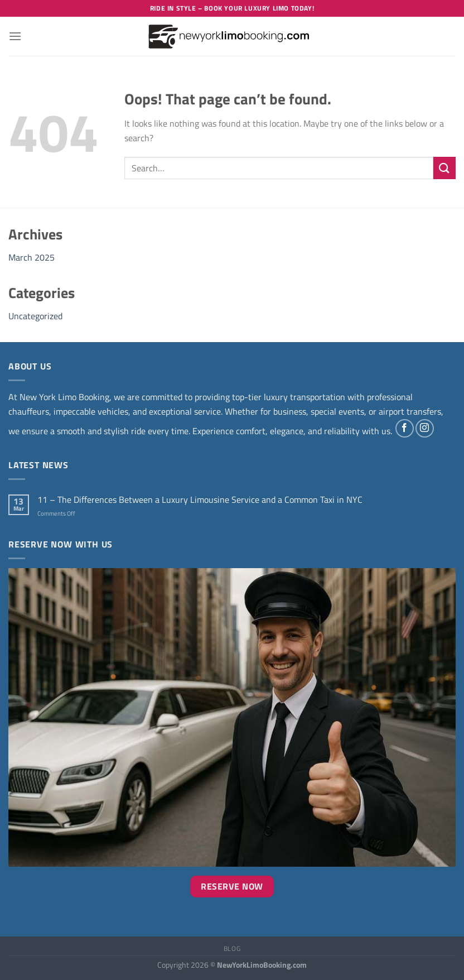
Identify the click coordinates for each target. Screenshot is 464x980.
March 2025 (32, 257)
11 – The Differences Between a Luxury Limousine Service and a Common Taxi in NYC (200, 500)
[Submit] (444, 168)
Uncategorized (35, 316)
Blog (232, 948)
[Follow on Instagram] (425, 428)
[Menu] (15, 36)
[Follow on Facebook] (405, 428)
